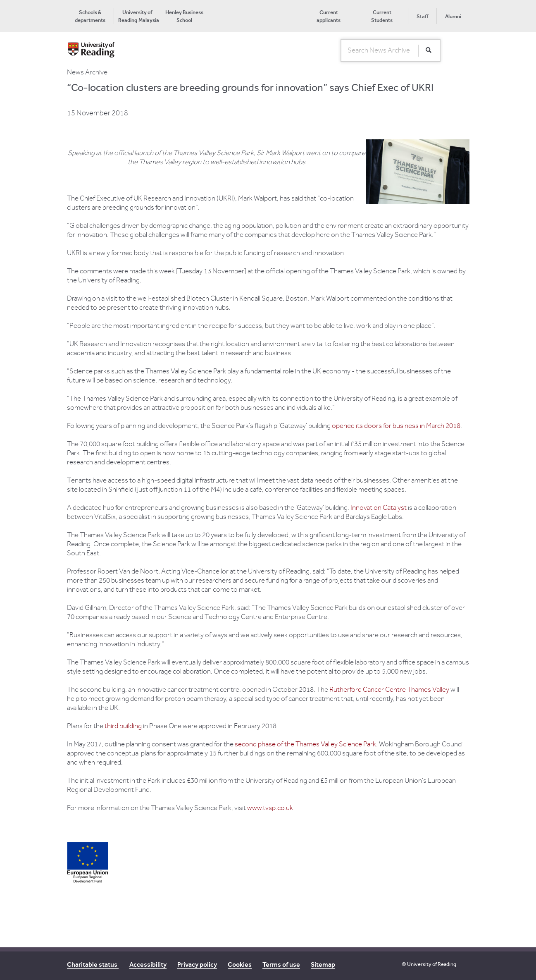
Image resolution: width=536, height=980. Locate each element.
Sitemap (323, 964)
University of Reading (432, 964)
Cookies (240, 964)
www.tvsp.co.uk (270, 808)
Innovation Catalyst (379, 508)
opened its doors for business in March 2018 (396, 426)
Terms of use (281, 964)
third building (123, 726)
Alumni (453, 16)
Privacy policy (197, 964)
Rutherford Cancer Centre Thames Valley (389, 690)
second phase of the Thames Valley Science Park (305, 744)
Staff (422, 16)
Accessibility (148, 964)
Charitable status (93, 964)
